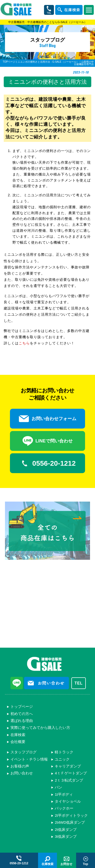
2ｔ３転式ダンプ (69, 780)
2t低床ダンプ (66, 830)
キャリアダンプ (68, 766)
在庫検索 (18, 735)
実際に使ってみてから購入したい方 (40, 728)
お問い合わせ (22, 773)
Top (86, 860)
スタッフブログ (24, 752)
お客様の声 (20, 766)
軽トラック (64, 752)
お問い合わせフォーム (47, 419)
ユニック (62, 759)
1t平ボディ (64, 794)
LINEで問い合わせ (47, 441)
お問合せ (66, 860)
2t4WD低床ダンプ (70, 822)
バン (58, 787)
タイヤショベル (68, 801)
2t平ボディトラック (71, 815)
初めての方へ (22, 714)
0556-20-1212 (47, 463)
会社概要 (18, 742)
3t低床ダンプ (66, 836)
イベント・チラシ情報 (29, 759)
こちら (24, 343)
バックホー (64, 808)
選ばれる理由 (22, 721)
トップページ (22, 706)
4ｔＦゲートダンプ (71, 773)
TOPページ (9, 62)
